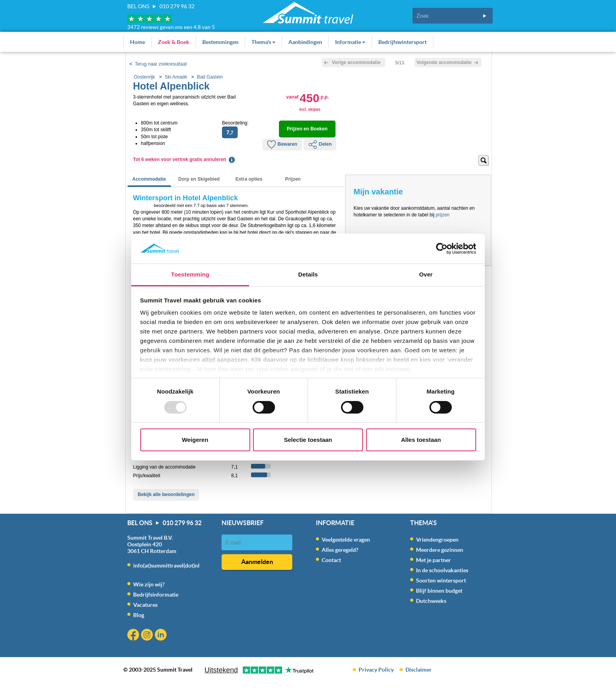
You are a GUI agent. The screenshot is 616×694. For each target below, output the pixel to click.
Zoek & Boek (174, 42)
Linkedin (162, 636)
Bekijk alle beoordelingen (166, 494)
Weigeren (195, 440)
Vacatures (145, 605)
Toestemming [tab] (190, 274)
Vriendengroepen (437, 540)
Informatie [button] (350, 42)
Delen (320, 145)
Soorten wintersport (441, 580)
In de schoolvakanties (442, 570)
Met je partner (434, 560)
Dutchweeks (431, 601)
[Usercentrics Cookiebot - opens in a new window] (442, 249)
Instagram (148, 636)
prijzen (443, 215)
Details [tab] (308, 274)
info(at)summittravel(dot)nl (166, 566)
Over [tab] (426, 274)
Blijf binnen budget (439, 591)
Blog (139, 615)
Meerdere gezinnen (440, 550)
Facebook (134, 636)
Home (137, 42)
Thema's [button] (263, 42)
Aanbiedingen (305, 42)
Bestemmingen (220, 42)
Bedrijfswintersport (402, 42)
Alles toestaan (421, 440)
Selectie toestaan (308, 440)
